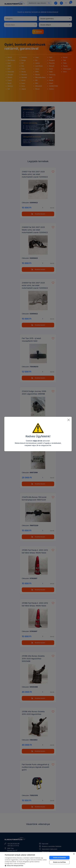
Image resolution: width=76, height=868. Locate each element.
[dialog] (38, 860)
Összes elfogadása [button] (59, 858)
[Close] (69, 420)
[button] (26, 866)
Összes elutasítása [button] (59, 862)
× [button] (74, 854)
